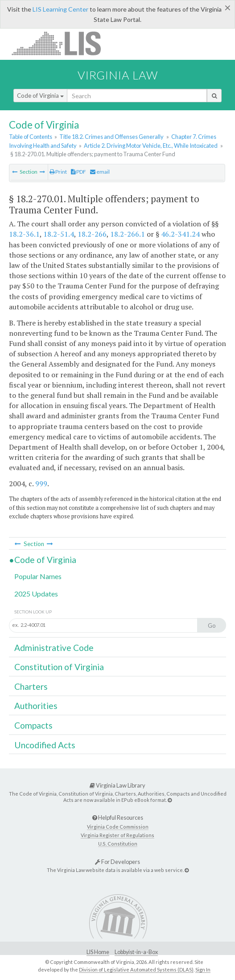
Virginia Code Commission (118, 827)
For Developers (117, 862)
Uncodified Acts (45, 745)
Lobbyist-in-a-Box (136, 952)
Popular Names (38, 576)
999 (41, 484)
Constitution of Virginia (59, 667)
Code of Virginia (40, 96)
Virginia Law (118, 75)
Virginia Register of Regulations (117, 835)
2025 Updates (36, 594)
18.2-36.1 (24, 234)
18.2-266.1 (128, 234)
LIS (61, 43)
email (100, 172)
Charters (31, 686)
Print (58, 172)
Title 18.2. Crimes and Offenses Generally (111, 137)
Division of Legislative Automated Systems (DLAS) (136, 970)
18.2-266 (92, 234)
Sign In (203, 970)
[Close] (228, 8)
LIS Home (98, 952)
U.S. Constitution (118, 844)
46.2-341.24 (180, 234)
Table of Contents (31, 137)
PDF (78, 172)
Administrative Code (54, 648)
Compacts (33, 725)
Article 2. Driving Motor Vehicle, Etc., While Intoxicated (151, 146)
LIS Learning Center (60, 9)
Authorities (36, 706)
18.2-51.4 (59, 234)
